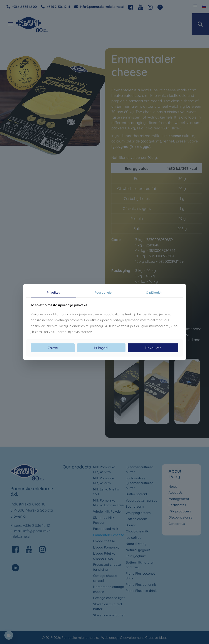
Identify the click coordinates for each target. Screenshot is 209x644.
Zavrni (53, 348)
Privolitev (54, 292)
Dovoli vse (153, 348)
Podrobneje (103, 292)
